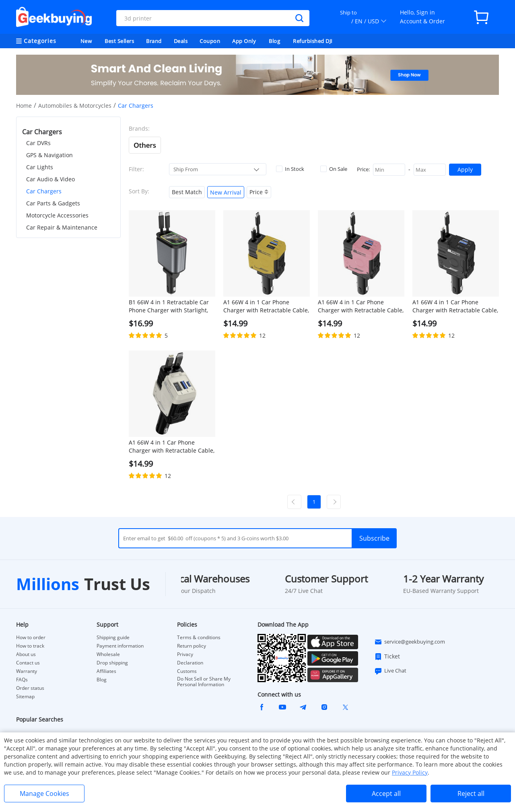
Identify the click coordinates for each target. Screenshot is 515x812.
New (86, 41)
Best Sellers (119, 41)
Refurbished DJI (313, 41)
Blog (274, 41)
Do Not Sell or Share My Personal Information (204, 682)
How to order (31, 638)
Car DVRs (38, 143)
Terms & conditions (199, 638)
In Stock (290, 169)
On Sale (334, 169)
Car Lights (40, 167)
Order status (30, 688)
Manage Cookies (44, 794)
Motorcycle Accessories (57, 215)
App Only (244, 41)
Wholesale (108, 654)
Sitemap (25, 696)
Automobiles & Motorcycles (75, 106)
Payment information (120, 646)
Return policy (192, 646)
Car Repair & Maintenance (62, 227)
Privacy (185, 654)
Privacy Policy (410, 772)
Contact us (28, 663)
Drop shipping (112, 663)
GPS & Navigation (49, 155)
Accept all (386, 794)
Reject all (471, 794)
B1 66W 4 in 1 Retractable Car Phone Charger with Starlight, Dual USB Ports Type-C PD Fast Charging (170, 306)
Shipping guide (113, 638)
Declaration (190, 663)
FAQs (22, 680)
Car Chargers (44, 191)
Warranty (27, 671)
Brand (154, 41)
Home (24, 106)
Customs (187, 671)
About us (26, 654)
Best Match (187, 192)
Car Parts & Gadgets (53, 203)
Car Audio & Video (50, 179)
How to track (30, 646)
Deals (181, 41)
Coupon (210, 41)
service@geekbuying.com (410, 642)
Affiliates (106, 671)
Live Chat (390, 671)
